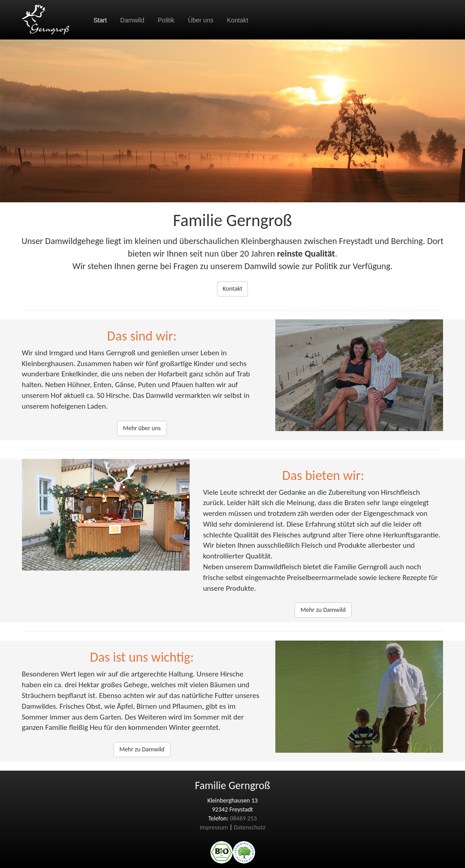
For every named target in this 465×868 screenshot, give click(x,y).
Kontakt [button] (233, 289)
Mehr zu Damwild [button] (323, 610)
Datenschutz (249, 827)
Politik (166, 20)
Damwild (132, 20)
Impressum (214, 827)
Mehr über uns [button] (142, 428)
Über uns (201, 20)
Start (100, 20)
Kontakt (237, 20)
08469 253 (243, 818)
